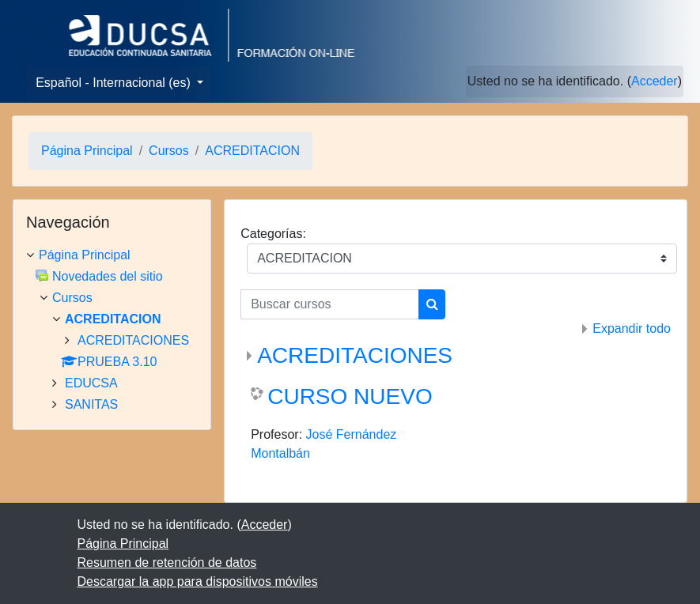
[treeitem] (112, 255)
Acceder (655, 81)
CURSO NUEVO (350, 396)
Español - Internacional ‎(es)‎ (115, 83)
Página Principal (87, 151)
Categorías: (273, 234)
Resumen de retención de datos (167, 562)
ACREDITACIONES (355, 355)
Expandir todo (632, 328)
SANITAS (91, 404)
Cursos (169, 151)
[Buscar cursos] (330, 304)
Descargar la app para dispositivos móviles (198, 581)
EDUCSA (91, 383)
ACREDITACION (252, 151)
